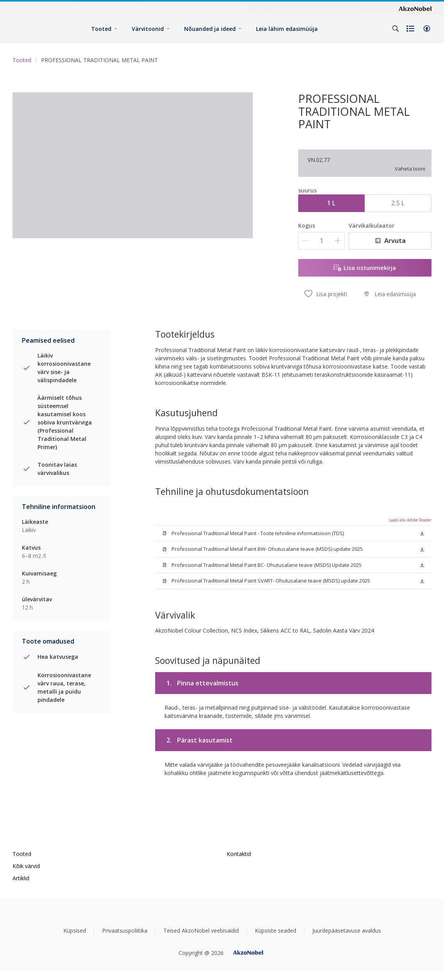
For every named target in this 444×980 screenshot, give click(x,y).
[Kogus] (321, 241)
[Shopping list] (411, 29)
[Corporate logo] (415, 8)
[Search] (396, 29)
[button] (427, 29)
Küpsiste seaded (276, 931)
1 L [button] (331, 203)
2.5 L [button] (398, 203)
